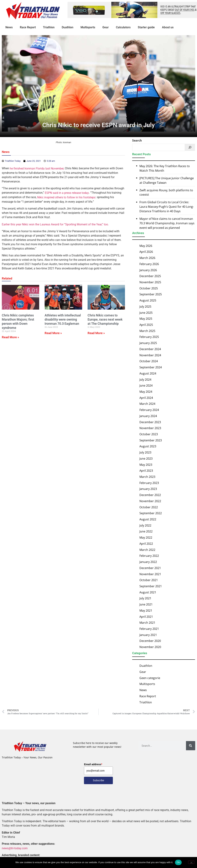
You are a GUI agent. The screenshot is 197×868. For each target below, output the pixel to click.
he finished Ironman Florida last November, (37, 168)
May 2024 (146, 392)
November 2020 (150, 647)
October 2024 (149, 361)
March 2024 (147, 404)
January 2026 (148, 270)
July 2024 (145, 379)
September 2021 (151, 586)
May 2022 (146, 537)
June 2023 (146, 459)
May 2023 (146, 464)
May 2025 (146, 319)
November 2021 (150, 574)
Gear (106, 27)
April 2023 (146, 471)
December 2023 (150, 422)
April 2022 (146, 544)
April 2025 (146, 325)
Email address (93, 764)
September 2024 (151, 367)
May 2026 (146, 246)
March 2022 (147, 550)
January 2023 (148, 489)
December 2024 (150, 349)
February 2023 (149, 483)
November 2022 (150, 501)
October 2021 (149, 580)
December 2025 (150, 276)
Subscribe (98, 780)
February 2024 (149, 410)
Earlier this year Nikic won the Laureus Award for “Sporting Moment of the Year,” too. (55, 224)
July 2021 (145, 598)
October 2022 (149, 507)
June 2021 (146, 604)
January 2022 (148, 562)
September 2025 (151, 294)
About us (168, 27)
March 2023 (147, 477)
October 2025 (149, 288)
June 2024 (146, 385)
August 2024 (148, 373)
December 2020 (150, 641)
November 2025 (150, 282)
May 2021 (146, 611)
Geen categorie (150, 678)
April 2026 (146, 252)
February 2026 (149, 264)
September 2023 (151, 440)
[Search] (190, 147)
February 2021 (149, 629)
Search (137, 140)
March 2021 (147, 623)
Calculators (123, 27)
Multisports (88, 27)
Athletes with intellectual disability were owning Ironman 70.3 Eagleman (63, 319)
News (9, 27)
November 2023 (150, 428)
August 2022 (148, 519)
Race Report (28, 27)
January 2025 (148, 343)
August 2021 (148, 592)
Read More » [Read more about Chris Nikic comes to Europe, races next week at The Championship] (96, 333)
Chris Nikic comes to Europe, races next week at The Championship (105, 319)
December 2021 (150, 568)
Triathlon (49, 27)
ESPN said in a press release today (67, 193)
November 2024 (150, 355)
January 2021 (148, 635)
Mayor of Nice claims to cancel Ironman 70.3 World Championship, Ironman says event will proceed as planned (167, 223)
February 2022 (149, 556)
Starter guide (146, 27)
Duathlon (68, 27)
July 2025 (145, 307)
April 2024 (146, 398)
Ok (178, 862)
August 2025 (148, 300)
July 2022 (145, 525)
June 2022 (146, 531)
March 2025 (147, 331)
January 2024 (148, 416)
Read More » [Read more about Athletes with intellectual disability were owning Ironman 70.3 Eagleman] (53, 333)
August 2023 (148, 446)
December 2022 (150, 495)
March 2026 (147, 258)
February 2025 (149, 337)
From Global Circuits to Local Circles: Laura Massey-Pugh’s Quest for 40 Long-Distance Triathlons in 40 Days (167, 207)
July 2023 (145, 452)
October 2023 (149, 434)
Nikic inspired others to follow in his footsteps (66, 197)
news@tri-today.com (15, 848)
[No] (191, 862)
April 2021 (146, 616)
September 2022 (151, 513)
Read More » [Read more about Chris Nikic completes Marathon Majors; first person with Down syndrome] (10, 337)
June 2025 (146, 313)
